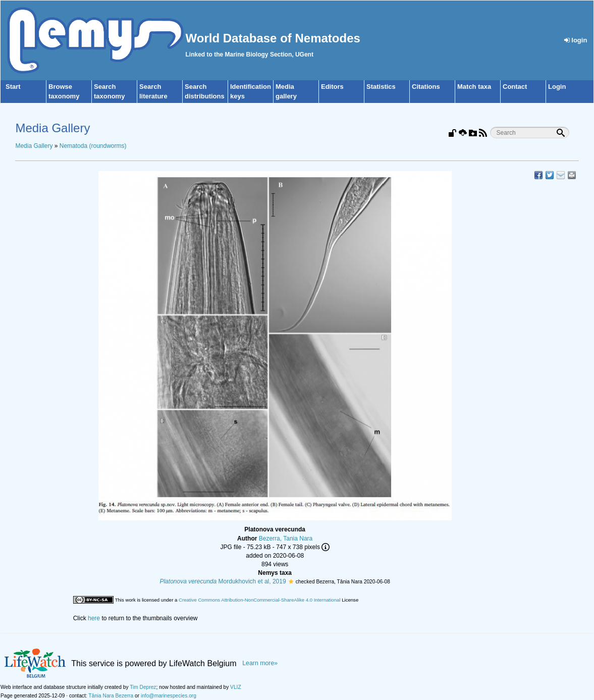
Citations (426, 87)
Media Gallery (34, 146)
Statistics (381, 87)
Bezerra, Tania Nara (286, 539)
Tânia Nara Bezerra (111, 696)
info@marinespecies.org (169, 696)
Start (13, 87)
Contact (515, 87)
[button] (291, 581)
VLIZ (236, 687)
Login (557, 87)
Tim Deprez (143, 687)
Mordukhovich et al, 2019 (223, 581)
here (94, 618)
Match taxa (474, 87)
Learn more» (260, 663)
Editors (332, 87)
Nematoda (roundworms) (93, 146)
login (576, 40)
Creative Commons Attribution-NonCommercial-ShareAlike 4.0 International (259, 600)
